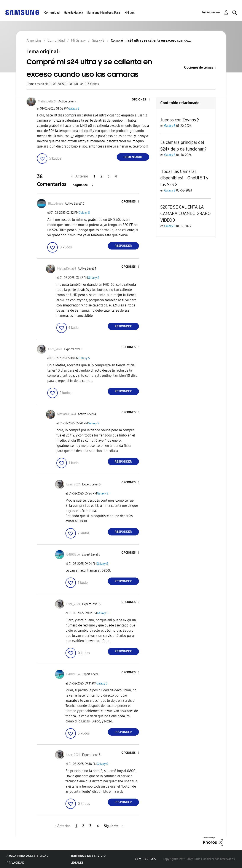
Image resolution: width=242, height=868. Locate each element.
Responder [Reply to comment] (123, 246)
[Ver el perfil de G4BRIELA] (73, 555)
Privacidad (15, 863)
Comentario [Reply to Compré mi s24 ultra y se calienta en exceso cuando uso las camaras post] (133, 157)
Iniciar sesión (211, 12)
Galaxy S (74, 109)
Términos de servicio (88, 856)
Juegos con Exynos (178, 120)
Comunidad (52, 13)
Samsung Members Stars (104, 13)
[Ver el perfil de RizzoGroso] (56, 204)
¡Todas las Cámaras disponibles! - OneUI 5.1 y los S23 (184, 178)
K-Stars (130, 13)
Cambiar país (146, 859)
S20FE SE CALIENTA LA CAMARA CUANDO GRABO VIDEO (185, 214)
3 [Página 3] (109, 176)
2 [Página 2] (101, 176)
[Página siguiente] (83, 185)
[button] (142, 100)
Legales (77, 863)
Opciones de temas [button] (199, 67)
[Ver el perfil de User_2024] (55, 349)
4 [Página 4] (116, 176)
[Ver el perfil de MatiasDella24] (47, 101)
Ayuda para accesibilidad (27, 856)
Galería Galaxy (73, 13)
